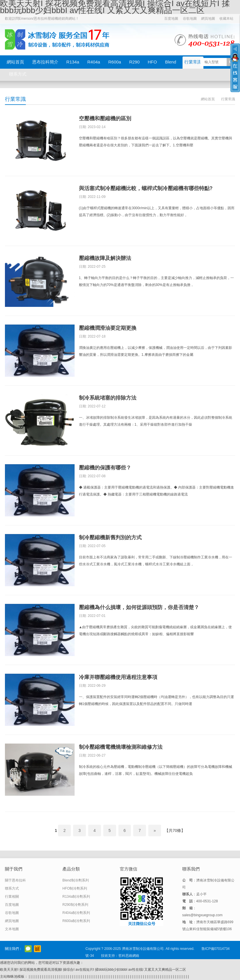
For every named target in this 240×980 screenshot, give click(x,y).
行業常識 (193, 62)
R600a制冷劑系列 (76, 921)
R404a (94, 62)
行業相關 (12, 897)
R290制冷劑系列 (75, 905)
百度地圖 (171, 19)
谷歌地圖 (190, 19)
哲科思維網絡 (129, 956)
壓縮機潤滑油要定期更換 (108, 328)
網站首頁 (15, 62)
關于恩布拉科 (15, 880)
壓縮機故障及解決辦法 (105, 258)
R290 (134, 62)
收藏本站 (226, 19)
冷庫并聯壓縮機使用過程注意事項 (118, 677)
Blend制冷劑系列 (76, 880)
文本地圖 (12, 929)
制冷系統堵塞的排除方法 (108, 398)
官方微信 (28, 949)
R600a (115, 62)
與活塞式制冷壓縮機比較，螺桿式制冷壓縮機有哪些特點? (146, 188)
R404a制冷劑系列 (76, 913)
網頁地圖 (208, 19)
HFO (152, 62)
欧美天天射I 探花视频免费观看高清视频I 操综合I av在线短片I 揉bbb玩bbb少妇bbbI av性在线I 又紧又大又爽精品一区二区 (93, 970)
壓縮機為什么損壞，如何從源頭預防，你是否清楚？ (139, 607)
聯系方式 (18, 74)
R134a (73, 62)
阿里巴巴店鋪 (37, 949)
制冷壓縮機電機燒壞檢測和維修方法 (121, 747)
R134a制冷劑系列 (76, 897)
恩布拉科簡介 (45, 62)
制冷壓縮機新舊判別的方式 (110, 538)
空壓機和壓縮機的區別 (105, 119)
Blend (171, 62)
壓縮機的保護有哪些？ (105, 468)
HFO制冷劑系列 (75, 888)
